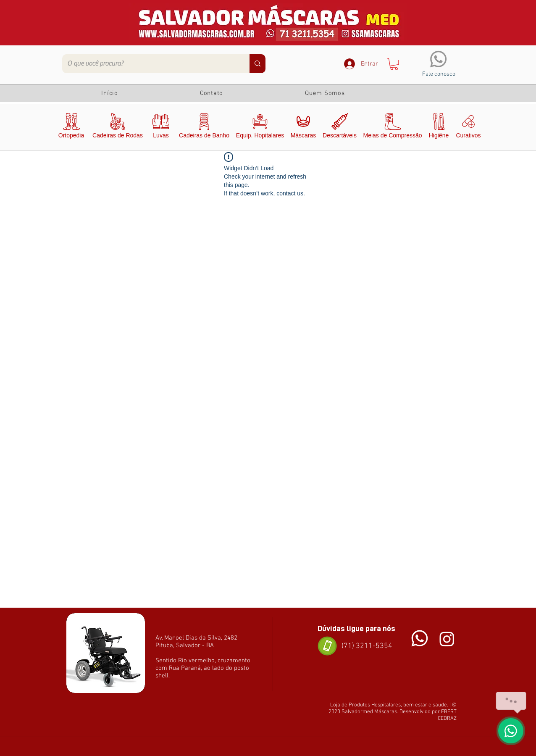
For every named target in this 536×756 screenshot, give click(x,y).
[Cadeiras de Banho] (204, 127)
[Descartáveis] (340, 127)
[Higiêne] (439, 127)
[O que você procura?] (150, 64)
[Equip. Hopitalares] (260, 127)
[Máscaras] (303, 127)
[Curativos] (468, 127)
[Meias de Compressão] (393, 127)
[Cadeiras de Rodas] (118, 127)
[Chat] (420, 639)
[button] (394, 64)
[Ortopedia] (71, 127)
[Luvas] (161, 127)
